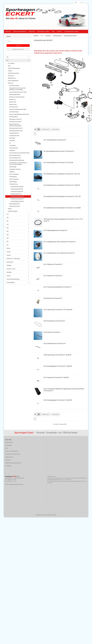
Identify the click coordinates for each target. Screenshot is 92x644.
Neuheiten (32, 32)
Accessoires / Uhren (43, 32)
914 (8, 224)
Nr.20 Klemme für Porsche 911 (53, 298)
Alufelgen (9, 265)
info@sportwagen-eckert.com (16, 484)
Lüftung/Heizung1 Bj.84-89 (17, 196)
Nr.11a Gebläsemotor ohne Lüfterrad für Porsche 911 (60, 242)
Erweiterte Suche (18, 49)
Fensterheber (12, 145)
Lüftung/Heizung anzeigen (17, 187)
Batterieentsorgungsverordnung (13, 463)
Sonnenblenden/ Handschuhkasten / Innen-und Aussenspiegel (18, 164)
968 (8, 235)
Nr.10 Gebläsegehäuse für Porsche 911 (56, 230)
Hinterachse (11, 76)
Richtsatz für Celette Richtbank (17, 97)
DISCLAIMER (8, 445)
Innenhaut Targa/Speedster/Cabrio (18, 109)
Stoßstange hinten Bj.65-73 (16, 128)
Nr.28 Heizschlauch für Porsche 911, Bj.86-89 (57, 355)
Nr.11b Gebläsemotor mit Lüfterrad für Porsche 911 (59, 253)
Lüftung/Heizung (13, 184)
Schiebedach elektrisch (15, 169)
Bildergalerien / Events (72, 32)
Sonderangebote (11, 282)
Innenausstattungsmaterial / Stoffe (18, 92)
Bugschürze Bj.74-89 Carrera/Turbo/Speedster (15, 125)
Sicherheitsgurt (13, 182)
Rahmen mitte (13, 102)
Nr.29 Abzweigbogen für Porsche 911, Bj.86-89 (58, 366)
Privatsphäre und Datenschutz (13, 454)
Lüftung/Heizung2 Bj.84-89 (17, 199)
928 (8, 238)
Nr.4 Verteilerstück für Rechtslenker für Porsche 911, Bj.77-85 (62, 196)
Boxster (8, 248)
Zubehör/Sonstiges (13, 211)
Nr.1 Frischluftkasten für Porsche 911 (55, 140)
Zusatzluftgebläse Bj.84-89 (17, 201)
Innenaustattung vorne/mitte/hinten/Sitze (19, 153)
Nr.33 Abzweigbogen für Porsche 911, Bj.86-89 (58, 400)
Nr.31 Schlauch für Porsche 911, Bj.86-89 (56, 377)
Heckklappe (12, 138)
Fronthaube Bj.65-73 (14, 133)
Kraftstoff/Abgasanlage (14, 68)
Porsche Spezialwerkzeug (13, 279)
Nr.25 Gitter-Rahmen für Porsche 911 (55, 344)
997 (8, 245)
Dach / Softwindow (14, 174)
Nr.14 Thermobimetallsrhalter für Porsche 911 (58, 287)
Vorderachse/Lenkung (13, 73)
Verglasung (12, 150)
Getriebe (10, 71)
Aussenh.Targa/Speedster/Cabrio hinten (19, 114)
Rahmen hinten (13, 104)
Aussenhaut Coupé (14, 112)
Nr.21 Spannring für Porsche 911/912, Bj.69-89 (58, 310)
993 (8, 221)
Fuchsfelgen (8, 466)
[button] (76, 3)
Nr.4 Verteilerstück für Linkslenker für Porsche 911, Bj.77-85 (62, 174)
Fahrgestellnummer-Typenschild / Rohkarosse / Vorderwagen (17, 89)
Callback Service (9, 457)
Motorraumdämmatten (15, 95)
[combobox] (46, 129)
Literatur (9, 276)
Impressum (8, 460)
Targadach (12, 172)
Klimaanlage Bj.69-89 (14, 204)
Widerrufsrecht (9, 442)
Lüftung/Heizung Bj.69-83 (17, 191)
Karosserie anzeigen (14, 86)
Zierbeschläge (13, 167)
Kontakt (59, 32)
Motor (9, 66)
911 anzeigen (11, 63)
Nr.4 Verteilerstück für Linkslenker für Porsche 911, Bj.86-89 (62, 185)
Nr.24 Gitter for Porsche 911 (52, 332)
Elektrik (10, 209)
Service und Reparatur (20, 32)
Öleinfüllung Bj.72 (13, 117)
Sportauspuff (10, 262)
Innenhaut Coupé (13, 107)
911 (8, 60)
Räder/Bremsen (12, 78)
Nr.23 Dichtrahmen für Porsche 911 (54, 321)
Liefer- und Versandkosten (12, 451)
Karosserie (11, 83)
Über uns (8, 32)
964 (8, 218)
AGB (6, 448)
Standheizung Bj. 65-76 (16, 194)
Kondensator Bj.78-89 (14, 206)
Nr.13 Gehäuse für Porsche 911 (53, 276)
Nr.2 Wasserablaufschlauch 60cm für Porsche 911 (59, 151)
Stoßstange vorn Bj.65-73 (15, 119)
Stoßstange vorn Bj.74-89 (15, 122)
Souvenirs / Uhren (11, 269)
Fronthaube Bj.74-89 (14, 136)
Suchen (18, 46)
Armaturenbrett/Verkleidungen (17, 160)
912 (8, 214)
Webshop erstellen (40, 515)
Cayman (9, 252)
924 (8, 228)
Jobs (53, 32)
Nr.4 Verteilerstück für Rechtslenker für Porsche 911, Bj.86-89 (62, 208)
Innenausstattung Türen (15, 158)
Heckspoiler (12, 141)
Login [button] (82, 3)
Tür (10, 143)
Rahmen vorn (12, 99)
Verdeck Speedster (14, 179)
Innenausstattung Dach (15, 155)
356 (8, 57)
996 (8, 241)
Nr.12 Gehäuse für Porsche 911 (53, 264)
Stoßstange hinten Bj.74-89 (16, 131)
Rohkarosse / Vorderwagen (13, 259)
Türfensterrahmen (14, 148)
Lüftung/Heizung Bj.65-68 (17, 189)
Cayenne (9, 255)
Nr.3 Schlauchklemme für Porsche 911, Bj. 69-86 (58, 163)
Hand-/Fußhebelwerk (13, 81)
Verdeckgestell (13, 177)
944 (8, 231)
